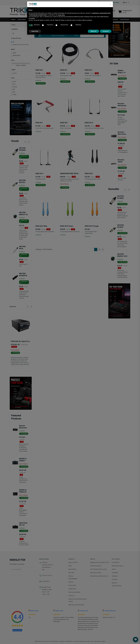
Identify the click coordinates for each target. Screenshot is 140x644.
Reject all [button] (93, 31)
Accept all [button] (106, 31)
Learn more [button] (35, 31)
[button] (111, 4)
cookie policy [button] (61, 15)
